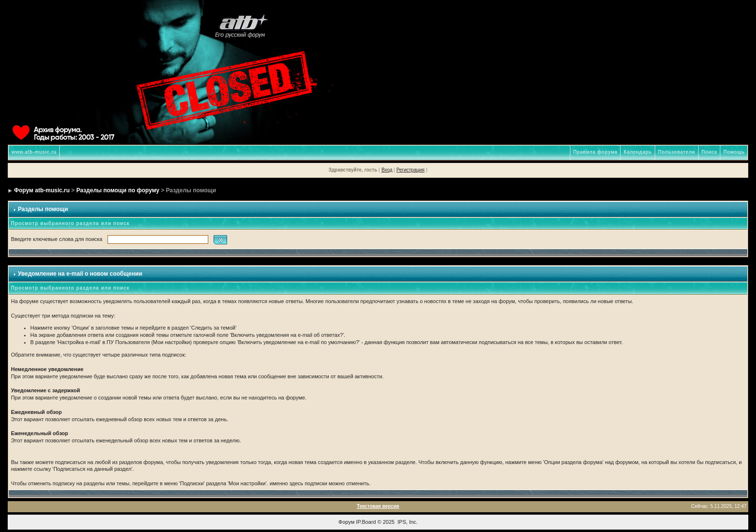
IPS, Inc (407, 522)
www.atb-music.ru (34, 152)
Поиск (709, 152)
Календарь (637, 152)
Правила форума (595, 152)
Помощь (734, 152)
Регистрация (410, 170)
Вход (387, 170)
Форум (346, 522)
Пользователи (677, 152)
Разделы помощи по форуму (118, 190)
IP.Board (366, 522)
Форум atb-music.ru (42, 190)
